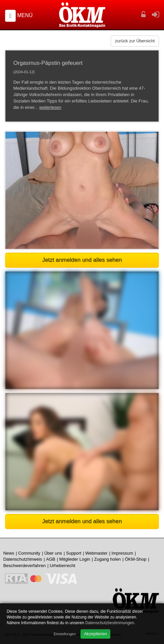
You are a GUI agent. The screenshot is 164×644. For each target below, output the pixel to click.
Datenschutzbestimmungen (110, 623)
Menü (25, 15)
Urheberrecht (62, 566)
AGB (50, 559)
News (9, 553)
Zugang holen (108, 559)
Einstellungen (65, 634)
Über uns (53, 553)
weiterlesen (50, 107)
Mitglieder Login (75, 559)
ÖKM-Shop (135, 559)
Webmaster (96, 553)
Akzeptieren (95, 634)
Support (74, 553)
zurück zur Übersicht (135, 41)
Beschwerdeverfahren (24, 566)
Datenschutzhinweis (23, 559)
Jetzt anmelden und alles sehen (82, 260)
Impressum (122, 553)
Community (29, 553)
